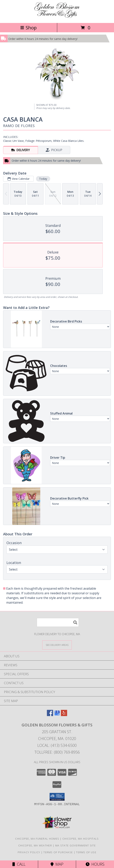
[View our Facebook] (50, 715)
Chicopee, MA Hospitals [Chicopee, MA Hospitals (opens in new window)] (81, 839)
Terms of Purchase (58, 852)
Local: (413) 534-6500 (57, 745)
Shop (28, 28)
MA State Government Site (75, 845)
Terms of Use (86, 852)
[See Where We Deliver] (57, 645)
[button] (57, 797)
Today (43, 179)
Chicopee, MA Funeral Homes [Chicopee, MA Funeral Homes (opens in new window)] (37, 839)
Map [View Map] (57, 864)
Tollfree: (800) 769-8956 (57, 752)
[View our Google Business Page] (57, 715)
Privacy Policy (29, 852)
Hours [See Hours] (95, 864)
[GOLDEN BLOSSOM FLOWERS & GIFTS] (57, 17)
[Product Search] (58, 622)
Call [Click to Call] (19, 864)
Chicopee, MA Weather (35, 845)
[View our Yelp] (64, 715)
